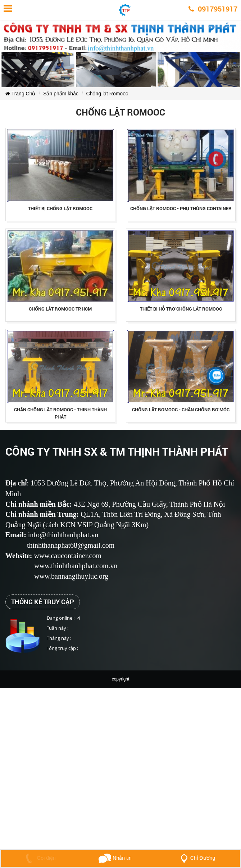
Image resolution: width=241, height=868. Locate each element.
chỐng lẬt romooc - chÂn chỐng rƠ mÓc (181, 410)
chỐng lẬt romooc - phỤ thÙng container (181, 208)
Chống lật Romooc (107, 94)
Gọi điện (39, 858)
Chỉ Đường (196, 858)
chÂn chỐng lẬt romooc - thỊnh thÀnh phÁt (60, 413)
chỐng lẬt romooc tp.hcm (60, 309)
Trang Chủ (20, 94)
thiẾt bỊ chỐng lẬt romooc (60, 208)
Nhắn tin (115, 858)
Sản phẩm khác (61, 94)
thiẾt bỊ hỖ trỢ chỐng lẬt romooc (181, 309)
